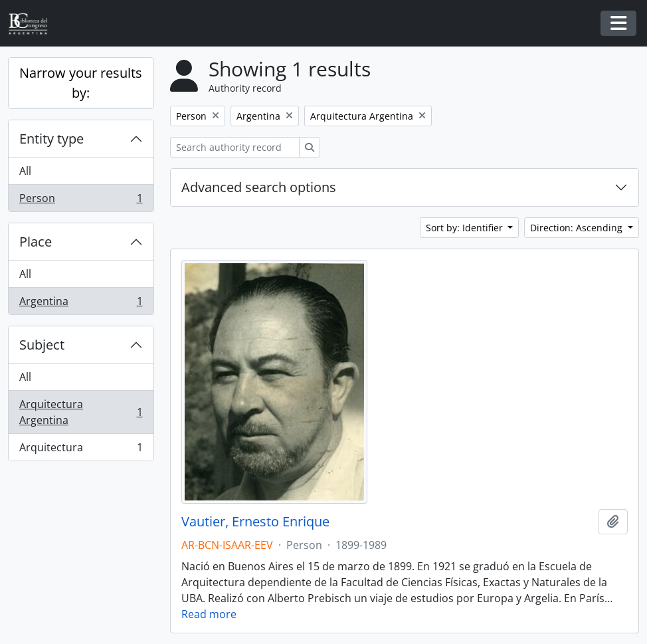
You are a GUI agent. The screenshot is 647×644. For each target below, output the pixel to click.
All (25, 171)
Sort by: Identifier (466, 228)
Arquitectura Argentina (81, 412)
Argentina (81, 304)
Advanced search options (259, 187)
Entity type (51, 139)
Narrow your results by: (81, 83)
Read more (209, 614)
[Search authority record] (235, 147)
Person (81, 201)
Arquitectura (81, 450)
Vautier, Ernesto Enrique (255, 522)
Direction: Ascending (578, 228)
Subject (42, 345)
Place (36, 242)
